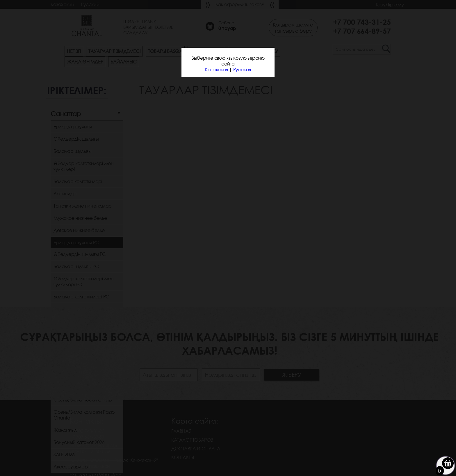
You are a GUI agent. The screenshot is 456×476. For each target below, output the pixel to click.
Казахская (216, 70)
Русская (242, 70)
